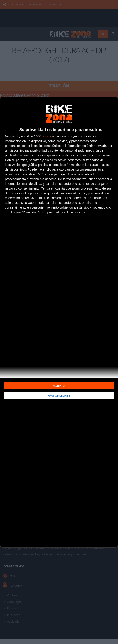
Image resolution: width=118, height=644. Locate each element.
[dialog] (59, 322)
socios (47, 136)
